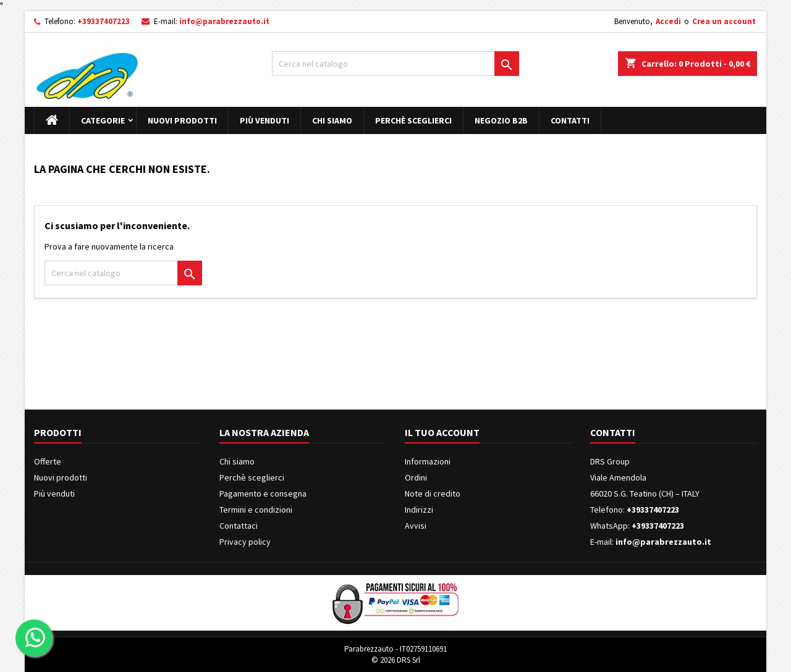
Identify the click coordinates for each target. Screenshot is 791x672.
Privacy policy (245, 542)
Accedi (668, 21)
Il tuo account (442, 432)
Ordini (416, 477)
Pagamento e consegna (263, 493)
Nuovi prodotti (182, 120)
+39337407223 (104, 21)
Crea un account (724, 21)
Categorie (103, 120)
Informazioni (428, 461)
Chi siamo (332, 120)
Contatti (570, 120)
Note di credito (433, 493)
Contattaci (239, 526)
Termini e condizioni (256, 510)
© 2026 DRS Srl (396, 660)
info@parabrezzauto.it (224, 21)
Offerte (48, 461)
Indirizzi (419, 510)
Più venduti (264, 120)
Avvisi (416, 526)
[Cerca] (395, 64)
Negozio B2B (501, 120)
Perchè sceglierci (413, 120)
